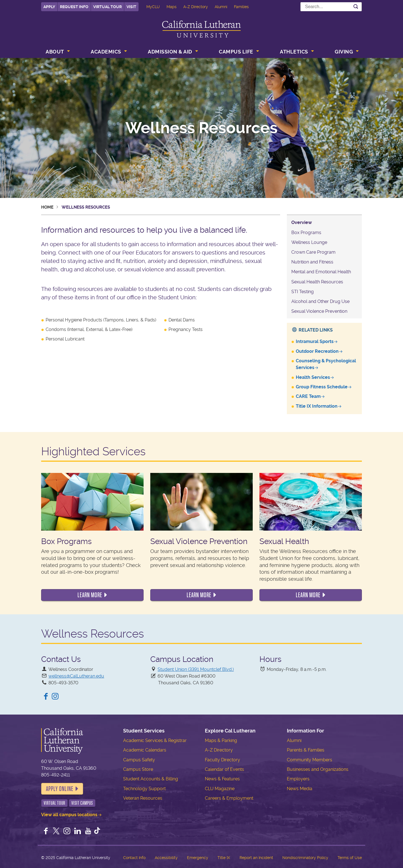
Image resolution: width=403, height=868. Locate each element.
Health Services (313, 377)
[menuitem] (57, 52)
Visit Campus (82, 803)
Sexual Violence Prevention (319, 311)
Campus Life (236, 52)
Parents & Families (306, 750)
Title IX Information (317, 406)
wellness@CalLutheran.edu (76, 676)
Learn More (90, 595)
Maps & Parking (221, 740)
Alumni (221, 7)
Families (241, 7)
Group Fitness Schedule (322, 387)
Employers (298, 779)
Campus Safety (139, 760)
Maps (172, 7)
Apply (49, 7)
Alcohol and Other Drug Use (320, 301)
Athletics (294, 52)
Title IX (224, 858)
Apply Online (60, 789)
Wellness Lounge (309, 242)
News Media (300, 789)
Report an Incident (256, 858)
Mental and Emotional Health (321, 272)
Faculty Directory (222, 760)
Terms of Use (350, 858)
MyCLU (153, 7)
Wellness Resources (201, 128)
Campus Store (138, 769)
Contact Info (134, 858)
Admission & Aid (170, 52)
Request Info (74, 7)
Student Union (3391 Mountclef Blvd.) (196, 669)
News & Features (222, 779)
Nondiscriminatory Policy (305, 858)
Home (47, 207)
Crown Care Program (313, 252)
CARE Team (308, 396)
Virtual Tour (107, 7)
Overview (302, 222)
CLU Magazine (220, 789)
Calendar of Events (224, 769)
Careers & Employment (229, 798)
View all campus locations (69, 815)
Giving (344, 52)
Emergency (198, 858)
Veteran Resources (143, 798)
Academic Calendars (145, 750)
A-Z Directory (196, 7)
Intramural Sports (315, 341)
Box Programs (306, 233)
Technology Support (144, 789)
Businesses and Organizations (318, 769)
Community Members (310, 760)
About (55, 52)
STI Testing (303, 292)
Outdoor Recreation (317, 351)
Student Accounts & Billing (151, 779)
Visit (131, 7)
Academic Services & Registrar (155, 740)
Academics (106, 52)
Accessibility (166, 858)
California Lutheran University (201, 29)
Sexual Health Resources (317, 282)
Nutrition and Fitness (312, 262)
